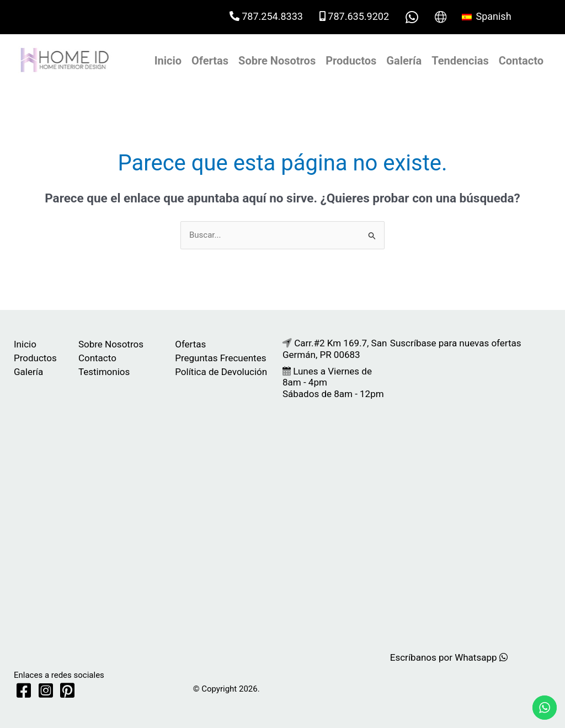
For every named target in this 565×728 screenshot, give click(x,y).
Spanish (487, 16)
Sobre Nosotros (277, 61)
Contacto (521, 61)
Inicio (168, 61)
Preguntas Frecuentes (220, 358)
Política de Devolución (221, 372)
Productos (351, 61)
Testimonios (104, 372)
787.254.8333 (266, 16)
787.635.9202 (354, 16)
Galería (404, 61)
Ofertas (210, 61)
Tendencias (460, 61)
